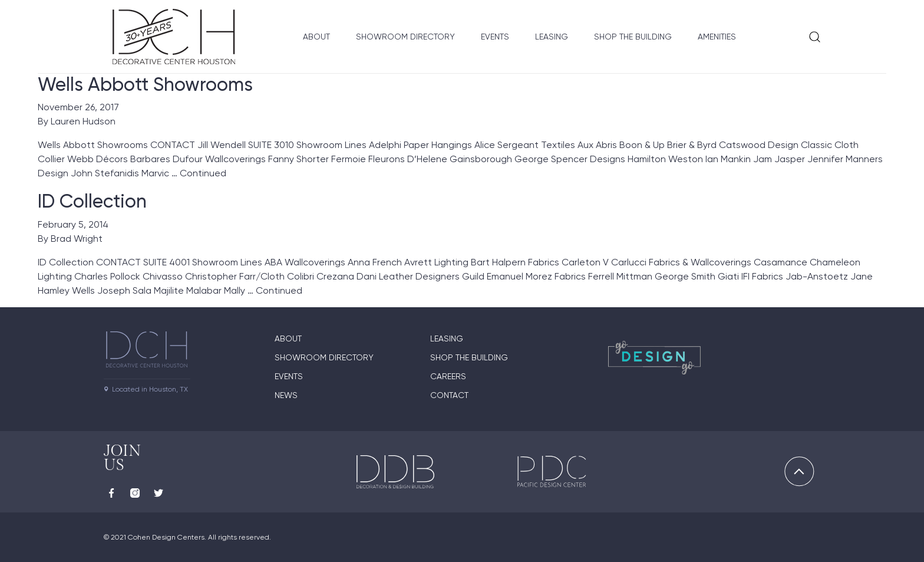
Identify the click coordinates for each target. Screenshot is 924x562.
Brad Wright (77, 239)
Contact (449, 395)
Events (495, 37)
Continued (203, 173)
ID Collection (92, 201)
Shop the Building (633, 37)
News (286, 395)
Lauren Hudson (83, 121)
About (316, 37)
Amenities (717, 37)
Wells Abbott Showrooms (145, 84)
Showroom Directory (405, 37)
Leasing (552, 37)
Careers (448, 376)
